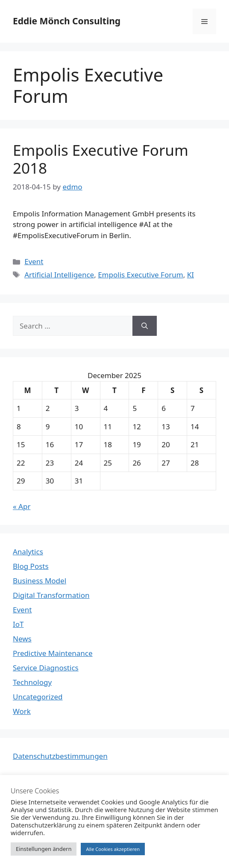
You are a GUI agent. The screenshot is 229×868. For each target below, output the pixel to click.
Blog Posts (31, 566)
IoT (18, 624)
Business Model (40, 581)
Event (34, 261)
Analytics (28, 552)
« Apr (22, 506)
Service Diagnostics (46, 668)
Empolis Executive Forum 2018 (101, 159)
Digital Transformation (51, 595)
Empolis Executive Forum (140, 275)
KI (191, 275)
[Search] (145, 326)
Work (22, 711)
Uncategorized (38, 697)
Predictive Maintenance (53, 653)
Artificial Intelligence (59, 275)
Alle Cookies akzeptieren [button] (113, 849)
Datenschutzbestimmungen (60, 756)
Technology (32, 682)
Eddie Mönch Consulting (67, 21)
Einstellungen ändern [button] (44, 849)
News (22, 639)
